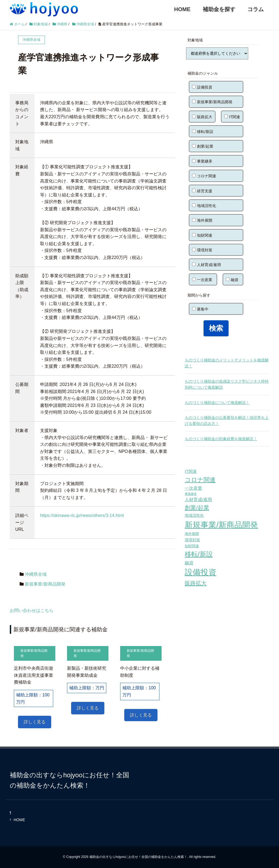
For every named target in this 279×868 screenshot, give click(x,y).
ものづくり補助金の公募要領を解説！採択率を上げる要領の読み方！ (227, 421)
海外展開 (202, 220)
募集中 (200, 309)
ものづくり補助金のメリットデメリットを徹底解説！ (227, 363)
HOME (182, 9)
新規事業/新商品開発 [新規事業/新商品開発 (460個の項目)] (221, 525)
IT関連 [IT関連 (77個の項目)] (191, 471)
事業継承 (202, 161)
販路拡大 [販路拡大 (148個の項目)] (196, 583)
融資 (232, 280)
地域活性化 (204, 206)
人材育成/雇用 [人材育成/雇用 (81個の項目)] (198, 500)
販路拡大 (202, 117)
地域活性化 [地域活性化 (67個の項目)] (194, 515)
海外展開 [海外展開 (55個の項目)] (192, 534)
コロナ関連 (204, 176)
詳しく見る (35, 722)
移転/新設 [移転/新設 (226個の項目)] (199, 554)
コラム (256, 9)
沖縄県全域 (36, 574)
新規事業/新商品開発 (45, 584)
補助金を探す (219, 9)
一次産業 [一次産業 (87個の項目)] (193, 488)
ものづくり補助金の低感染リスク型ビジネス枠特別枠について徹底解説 (227, 384)
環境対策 (202, 250)
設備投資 (202, 87)
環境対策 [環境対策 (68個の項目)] (192, 540)
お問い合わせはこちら (32, 610)
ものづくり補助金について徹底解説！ (217, 403)
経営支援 (202, 191)
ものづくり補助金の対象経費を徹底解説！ (221, 439)
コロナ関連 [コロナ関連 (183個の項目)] (200, 480)
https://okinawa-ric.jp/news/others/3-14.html (82, 515)
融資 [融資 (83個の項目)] (189, 563)
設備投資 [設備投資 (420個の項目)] (201, 572)
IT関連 (232, 117)
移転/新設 (203, 132)
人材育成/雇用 (207, 265)
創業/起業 (203, 146)
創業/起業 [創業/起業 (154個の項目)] (197, 508)
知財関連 (202, 235)
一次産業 (202, 280)
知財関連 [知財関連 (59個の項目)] (192, 546)
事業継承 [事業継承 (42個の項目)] (191, 494)
